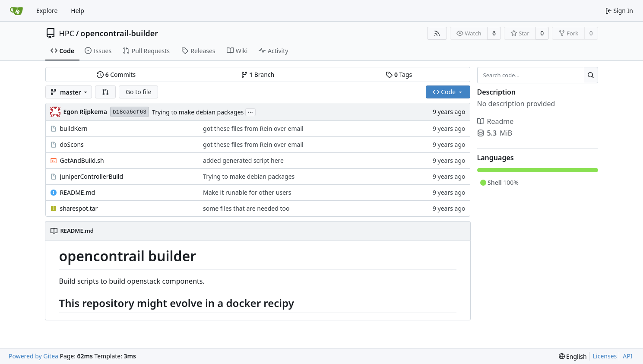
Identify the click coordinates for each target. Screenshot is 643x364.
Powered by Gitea (33, 356)
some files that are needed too (246, 208)
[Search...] (591, 75)
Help (78, 11)
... (250, 111)
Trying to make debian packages (198, 112)
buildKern (74, 128)
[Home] (16, 11)
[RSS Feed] (437, 33)
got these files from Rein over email (253, 128)
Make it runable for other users (247, 192)
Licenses (605, 356)
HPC (67, 33)
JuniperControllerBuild (92, 176)
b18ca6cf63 (130, 112)
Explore (47, 11)
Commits (116, 74)
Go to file (138, 92)
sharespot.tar (79, 208)
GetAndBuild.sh (82, 160)
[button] (105, 92)
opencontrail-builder (119, 33)
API (627, 356)
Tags (399, 74)
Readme (496, 121)
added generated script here (243, 160)
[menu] (573, 356)
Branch (258, 74)
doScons (72, 144)
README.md (78, 192)
